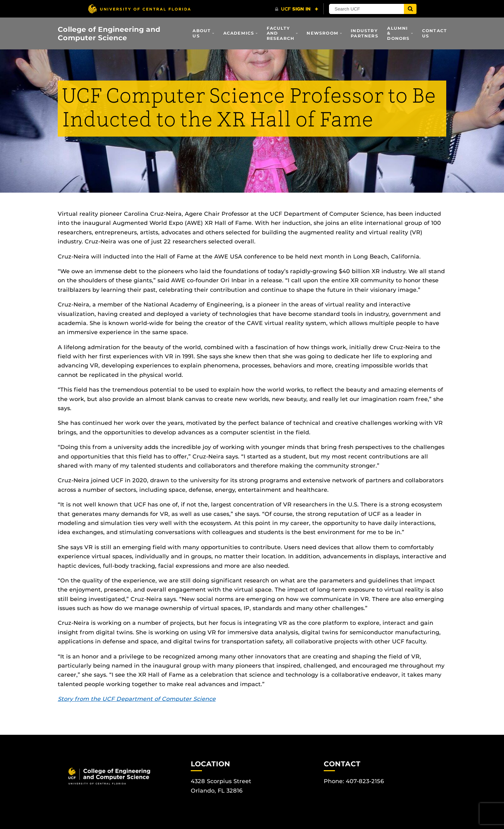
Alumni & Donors (398, 33)
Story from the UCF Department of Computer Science (137, 699)
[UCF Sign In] (297, 9)
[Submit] (410, 9)
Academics (239, 33)
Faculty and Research (281, 33)
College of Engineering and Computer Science (109, 34)
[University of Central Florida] (139, 9)
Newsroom (323, 33)
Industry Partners (365, 33)
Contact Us (435, 33)
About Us (202, 33)
